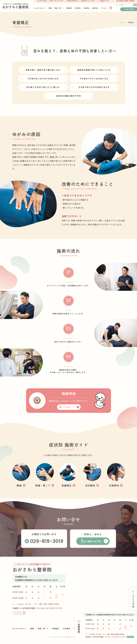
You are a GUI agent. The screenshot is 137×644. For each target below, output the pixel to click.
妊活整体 (67, 628)
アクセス (130, 637)
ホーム (123, 22)
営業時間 (79, 628)
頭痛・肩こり (43, 628)
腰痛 (32, 628)
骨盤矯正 (56, 628)
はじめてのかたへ (19, 628)
